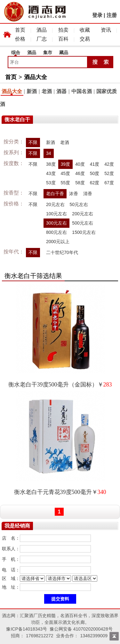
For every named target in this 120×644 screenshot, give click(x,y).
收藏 (85, 30)
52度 (109, 173)
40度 (80, 164)
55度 (66, 183)
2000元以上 (58, 242)
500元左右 (82, 223)
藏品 (64, 52)
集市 (48, 52)
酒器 (61, 91)
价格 (20, 39)
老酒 (47, 91)
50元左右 (79, 204)
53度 (51, 183)
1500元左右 (84, 232)
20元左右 (55, 204)
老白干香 (55, 194)
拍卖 (63, 30)
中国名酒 (82, 91)
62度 (95, 183)
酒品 (42, 30)
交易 (85, 39)
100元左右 (56, 214)
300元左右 (56, 223)
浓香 (74, 194)
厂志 (42, 39)
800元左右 (56, 232)
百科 (63, 39)
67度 (109, 183)
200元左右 (82, 214)
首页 (20, 30)
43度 (51, 173)
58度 (80, 183)
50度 (95, 173)
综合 (16, 52)
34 (49, 153)
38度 (51, 164)
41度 (95, 164)
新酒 (32, 91)
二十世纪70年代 (62, 252)
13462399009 (94, 636)
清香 (88, 194)
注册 (112, 15)
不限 (33, 142)
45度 (66, 173)
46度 (80, 173)
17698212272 (40, 636)
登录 (97, 15)
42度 (109, 164)
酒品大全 (36, 77)
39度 (66, 164)
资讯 (106, 30)
